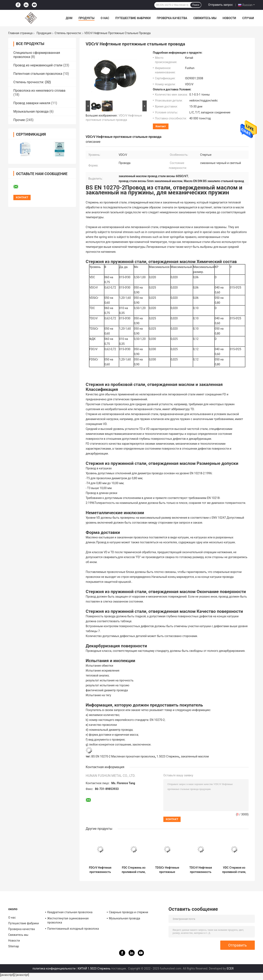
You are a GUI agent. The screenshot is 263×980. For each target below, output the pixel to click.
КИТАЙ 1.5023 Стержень (94, 968)
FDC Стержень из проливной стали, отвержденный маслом (134, 870)
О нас (105, 18)
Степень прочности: (68, 33)
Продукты (87, 18)
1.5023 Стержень (168, 756)
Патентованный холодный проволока (73, 929)
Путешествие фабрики (133, 18)
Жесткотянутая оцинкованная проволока (68, 920)
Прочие (19, 120)
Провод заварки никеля (32, 103)
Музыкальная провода (31, 111)
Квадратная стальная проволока (70, 912)
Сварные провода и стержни (129, 912)
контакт (161, 126)
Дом (69, 18)
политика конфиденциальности (54, 968)
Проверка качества (172, 18)
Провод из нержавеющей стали (38, 65)
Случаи (248, 18)
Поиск (196, 5)
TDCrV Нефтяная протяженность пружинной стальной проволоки (201, 870)
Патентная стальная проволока (38, 74)
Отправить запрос (220, 5)
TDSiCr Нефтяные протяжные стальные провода (167, 870)
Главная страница (20, 33)
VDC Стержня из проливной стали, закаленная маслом (234, 870)
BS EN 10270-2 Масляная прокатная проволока (123, 756)
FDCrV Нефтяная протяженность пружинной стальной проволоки (100, 870)
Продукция (44, 33)
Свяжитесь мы (205, 18)
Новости (229, 18)
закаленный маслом (195, 756)
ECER (230, 968)
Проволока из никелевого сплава (39, 91)
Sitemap (14, 946)
